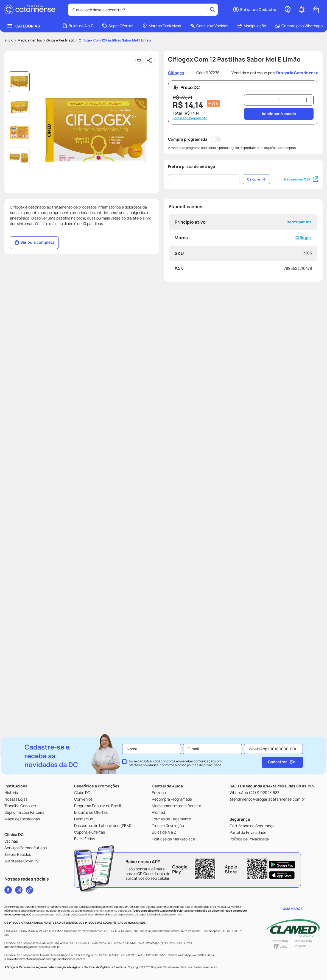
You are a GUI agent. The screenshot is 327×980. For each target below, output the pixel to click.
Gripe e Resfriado (60, 8)
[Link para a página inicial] (9, 8)
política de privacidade (204, 765)
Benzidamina (299, 190)
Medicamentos (30, 8)
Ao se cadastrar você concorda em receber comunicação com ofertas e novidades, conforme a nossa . (175, 763)
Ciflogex (303, 205)
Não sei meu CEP (301, 147)
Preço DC (186, 55)
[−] (251, 68)
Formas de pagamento (190, 86)
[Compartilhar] (150, 28)
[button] (96, 98)
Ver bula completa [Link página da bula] (34, 210)
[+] (307, 68)
